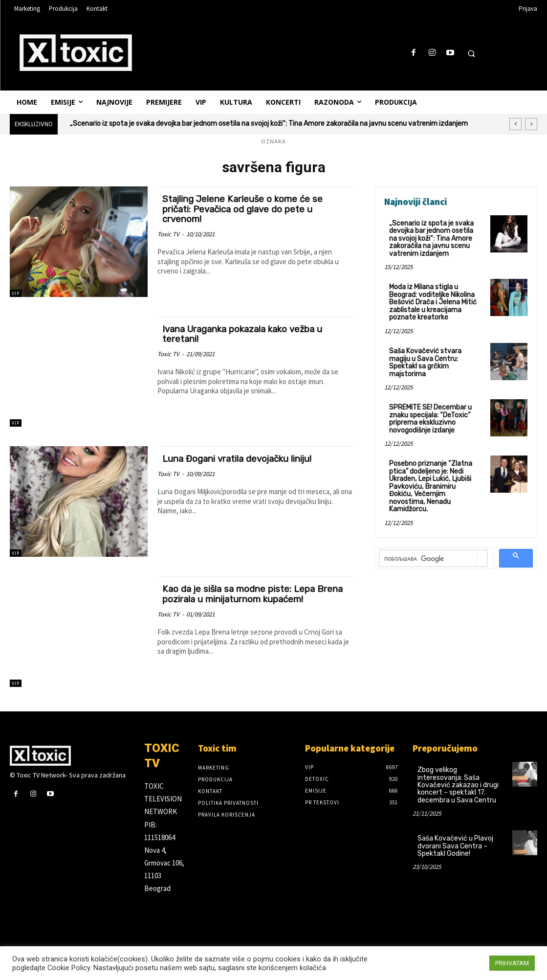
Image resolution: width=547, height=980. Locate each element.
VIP (16, 293)
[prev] (515, 124)
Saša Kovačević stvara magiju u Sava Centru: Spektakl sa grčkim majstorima (425, 362)
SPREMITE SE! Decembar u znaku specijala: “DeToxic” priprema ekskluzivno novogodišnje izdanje (430, 418)
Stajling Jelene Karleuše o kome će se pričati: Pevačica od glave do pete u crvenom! (244, 209)
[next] (531, 124)
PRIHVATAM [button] (512, 963)
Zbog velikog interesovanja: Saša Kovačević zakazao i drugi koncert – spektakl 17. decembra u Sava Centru (458, 785)
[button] (471, 53)
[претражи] (428, 550)
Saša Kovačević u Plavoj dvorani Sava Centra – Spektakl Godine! (455, 846)
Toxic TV (168, 234)
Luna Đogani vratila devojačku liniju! (239, 459)
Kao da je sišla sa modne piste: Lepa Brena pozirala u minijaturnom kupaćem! (254, 594)
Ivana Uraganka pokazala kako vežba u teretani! (246, 334)
